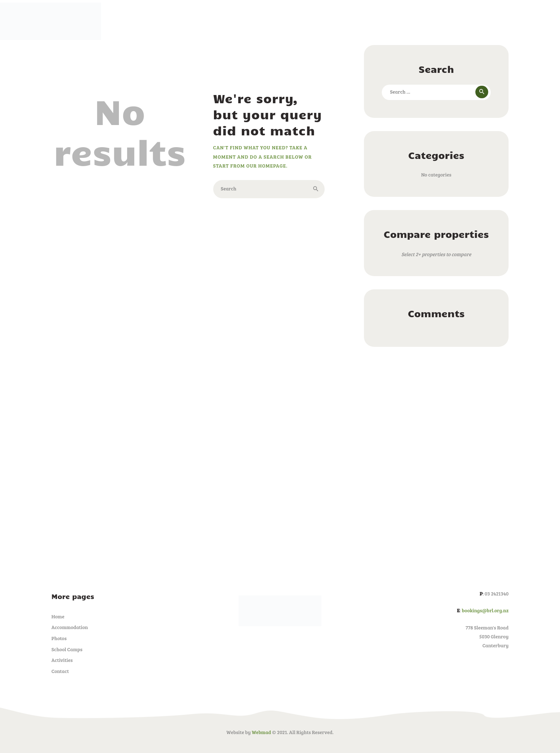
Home (58, 616)
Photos (59, 638)
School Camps (67, 649)
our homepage (267, 166)
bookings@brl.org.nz (485, 610)
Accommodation (70, 627)
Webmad (261, 732)
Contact (60, 671)
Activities (62, 660)
